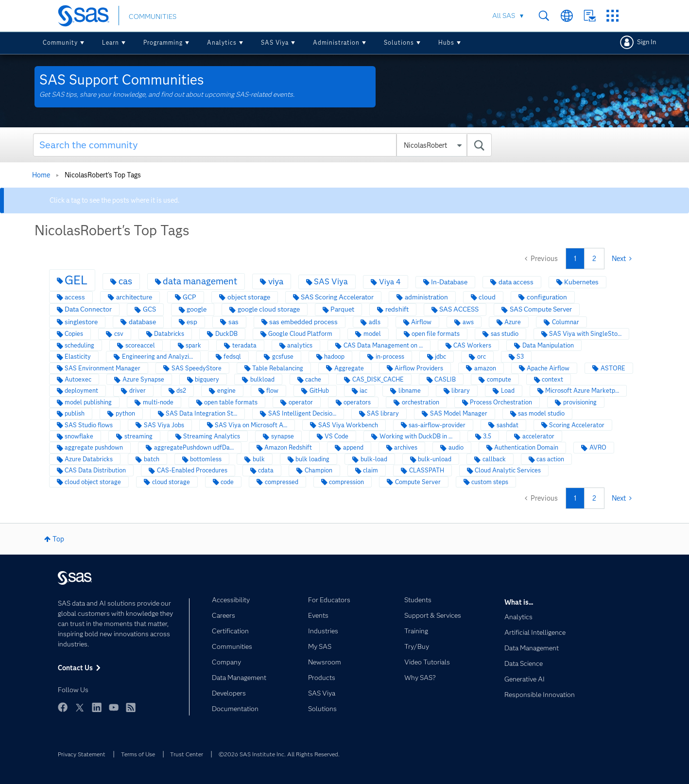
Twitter (80, 707)
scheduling (79, 345)
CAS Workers (472, 345)
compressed (282, 482)
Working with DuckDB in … (416, 436)
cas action (550, 459)
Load (508, 391)
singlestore (81, 322)
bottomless (206, 459)
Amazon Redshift (288, 447)
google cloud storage (269, 309)
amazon (485, 368)
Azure (513, 322)
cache (313, 379)
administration (426, 297)
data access (516, 282)
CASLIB (445, 379)
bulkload (262, 379)
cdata (266, 470)
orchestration (421, 402)
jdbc (440, 357)
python (125, 413)
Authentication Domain (526, 447)
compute (499, 379)
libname (410, 391)
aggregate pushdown (94, 447)
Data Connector (88, 309)
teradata (244, 345)
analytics (300, 345)
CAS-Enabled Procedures (192, 470)
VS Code (336, 436)
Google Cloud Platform (300, 334)
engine (226, 391)
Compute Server (418, 482)
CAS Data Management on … (383, 345)
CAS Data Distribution (95, 470)
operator (301, 402)
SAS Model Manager (459, 413)
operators (357, 402)
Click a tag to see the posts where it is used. (114, 200)
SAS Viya (275, 43)
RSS (131, 707)
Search (544, 16)
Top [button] (58, 539)
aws (468, 322)
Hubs (446, 43)
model (372, 334)
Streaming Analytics (212, 436)
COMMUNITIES (153, 17)
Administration (336, 43)
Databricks (169, 334)
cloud (487, 297)
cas (125, 281)
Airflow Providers (419, 368)
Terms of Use (138, 754)
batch (152, 459)
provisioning (580, 402)
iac (363, 391)
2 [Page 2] (594, 259)
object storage (249, 297)
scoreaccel (140, 345)
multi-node (158, 402)
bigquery (207, 379)
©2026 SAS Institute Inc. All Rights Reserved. (279, 754)
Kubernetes (581, 282)
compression (346, 482)
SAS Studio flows (89, 425)
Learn (111, 43)
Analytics (222, 43)
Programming (163, 43)
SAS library (383, 413)
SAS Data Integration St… (201, 413)
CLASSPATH (427, 470)
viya (276, 281)
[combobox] (262, 145)
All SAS (504, 16)
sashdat (508, 425)
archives (406, 447)
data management (200, 281)
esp (192, 322)
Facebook (63, 707)
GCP (189, 297)
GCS (149, 309)
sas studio (505, 334)
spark (193, 345)
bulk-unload (435, 459)
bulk (259, 459)
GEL (76, 280)
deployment (81, 391)
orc (482, 357)
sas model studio (541, 413)
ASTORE (613, 368)
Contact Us (590, 16)
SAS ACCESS (459, 309)
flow (272, 391)
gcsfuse (283, 357)
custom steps (490, 482)
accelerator (538, 436)
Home (41, 175)
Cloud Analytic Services (508, 470)
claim (370, 470)
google (197, 309)
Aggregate (349, 368)
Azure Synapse (143, 379)
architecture (134, 297)
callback (494, 459)
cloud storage (171, 482)
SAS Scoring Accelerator (337, 297)
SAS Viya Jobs (164, 425)
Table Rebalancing (278, 368)
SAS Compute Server (541, 309)
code (227, 482)
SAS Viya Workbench (348, 425)
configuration (547, 297)
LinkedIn (97, 707)
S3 (520, 357)
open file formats (436, 334)
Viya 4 (390, 282)
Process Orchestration (501, 402)
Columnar (566, 322)
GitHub (319, 391)
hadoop (334, 357)
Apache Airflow (548, 368)
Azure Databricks (89, 459)
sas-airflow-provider (437, 425)
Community (60, 43)
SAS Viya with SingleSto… (585, 334)
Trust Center (187, 754)
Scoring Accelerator (577, 425)
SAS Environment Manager (103, 368)
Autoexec (78, 379)
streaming (138, 436)
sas (233, 322)
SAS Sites (612, 16)
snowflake (79, 436)
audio (456, 447)
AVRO (598, 447)
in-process (390, 357)
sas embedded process (303, 322)
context (552, 379)
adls (375, 322)
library (461, 391)
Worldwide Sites (567, 16)
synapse (283, 436)
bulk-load (374, 459)
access (75, 297)
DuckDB (226, 334)
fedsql (232, 357)
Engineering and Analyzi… (157, 357)
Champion (319, 470)
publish (75, 413)
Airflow (421, 322)
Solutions (399, 43)
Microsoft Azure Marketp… (582, 391)
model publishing (88, 402)
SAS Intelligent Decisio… (302, 413)
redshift (397, 309)
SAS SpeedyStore (197, 368)
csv (119, 334)
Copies (74, 334)
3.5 (487, 436)
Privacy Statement (82, 754)
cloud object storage (93, 482)
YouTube (114, 707)
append (353, 447)
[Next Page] (622, 259)
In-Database (449, 282)
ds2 (181, 391)
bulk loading (312, 459)
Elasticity (78, 357)
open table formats (231, 402)
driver (138, 391)
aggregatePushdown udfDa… (194, 447)
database (142, 322)
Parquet (342, 309)
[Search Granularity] (432, 145)
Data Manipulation (548, 345)
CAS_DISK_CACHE (378, 379)
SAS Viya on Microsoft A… (251, 425)
